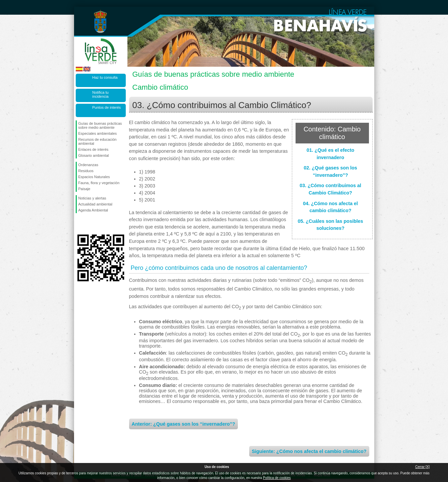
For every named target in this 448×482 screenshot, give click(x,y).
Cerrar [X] (422, 467)
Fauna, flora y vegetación (99, 183)
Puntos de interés (107, 107)
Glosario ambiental (94, 155)
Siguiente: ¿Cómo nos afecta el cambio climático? (309, 451)
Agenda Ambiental (93, 210)
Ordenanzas (88, 165)
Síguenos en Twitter (91, 224)
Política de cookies (277, 478)
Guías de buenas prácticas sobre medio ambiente (100, 125)
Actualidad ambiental (95, 204)
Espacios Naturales (94, 177)
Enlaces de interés (94, 149)
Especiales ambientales (98, 133)
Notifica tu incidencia (101, 94)
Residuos (86, 171)
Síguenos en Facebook (80, 224)
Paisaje (84, 189)
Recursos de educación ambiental (98, 141)
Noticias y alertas (92, 198)
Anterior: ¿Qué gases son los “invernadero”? (183, 424)
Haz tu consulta (105, 77)
